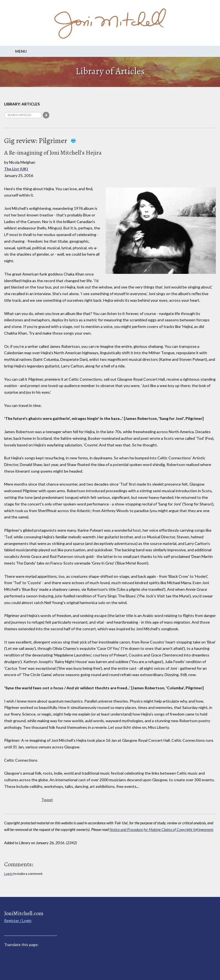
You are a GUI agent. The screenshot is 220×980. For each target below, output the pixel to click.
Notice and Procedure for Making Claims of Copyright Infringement (161, 829)
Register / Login (18, 921)
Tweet (47, 800)
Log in (8, 874)
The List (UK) (16, 169)
